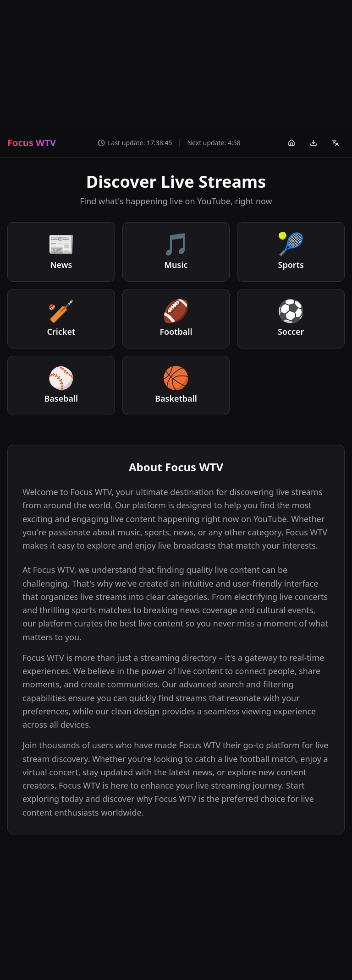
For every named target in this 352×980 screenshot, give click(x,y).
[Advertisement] (176, 64)
